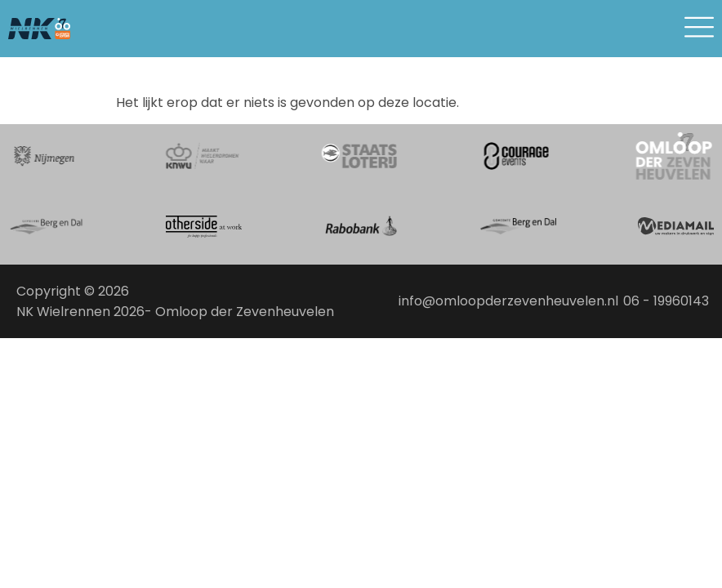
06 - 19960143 (666, 301)
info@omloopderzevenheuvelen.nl (508, 301)
